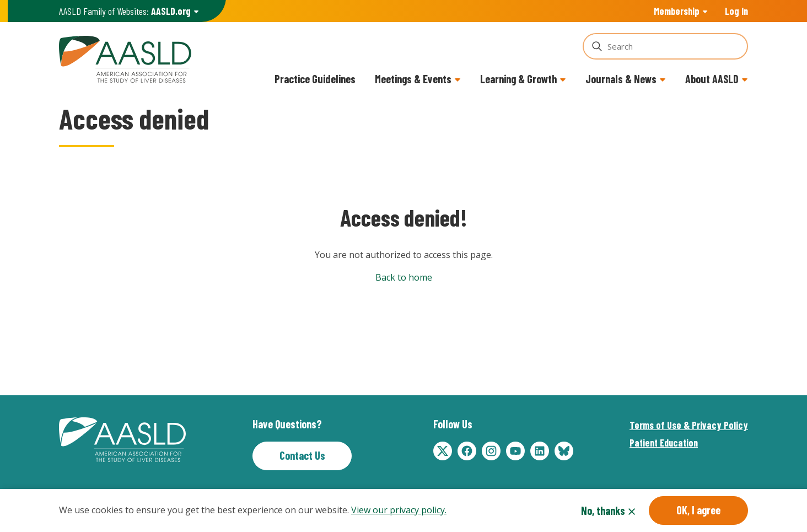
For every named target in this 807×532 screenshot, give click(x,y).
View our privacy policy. (399, 511)
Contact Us (302, 455)
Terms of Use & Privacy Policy (689, 425)
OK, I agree (698, 510)
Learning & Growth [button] (518, 79)
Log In (736, 11)
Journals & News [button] (621, 79)
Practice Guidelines (315, 79)
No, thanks (603, 511)
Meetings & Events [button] (413, 79)
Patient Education (664, 443)
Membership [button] (677, 11)
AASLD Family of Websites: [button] (125, 11)
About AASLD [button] (712, 79)
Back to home (404, 277)
